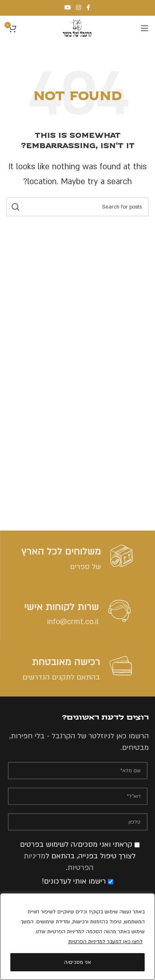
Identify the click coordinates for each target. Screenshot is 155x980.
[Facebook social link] (88, 8)
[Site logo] (77, 28)
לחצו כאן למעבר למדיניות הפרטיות (105, 942)
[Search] (77, 207)
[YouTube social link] (68, 8)
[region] (77, 937)
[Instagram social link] (79, 8)
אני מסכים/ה (77, 962)
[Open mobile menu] (145, 28)
